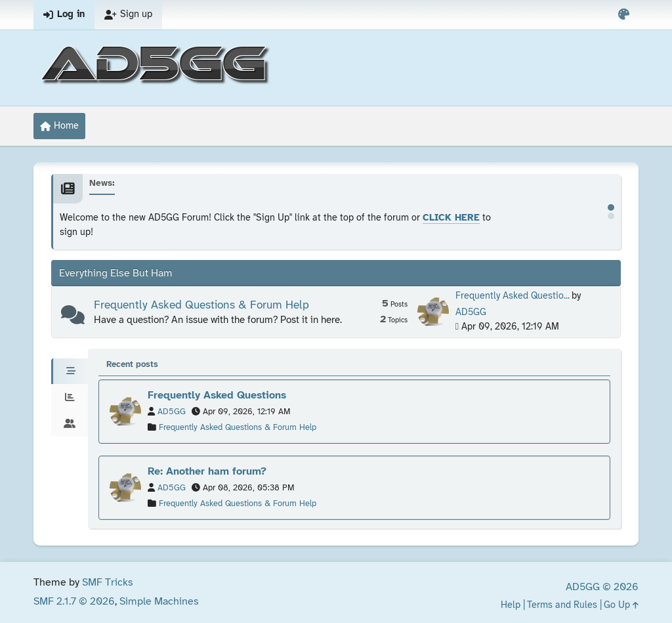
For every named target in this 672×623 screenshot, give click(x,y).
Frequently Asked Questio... (513, 296)
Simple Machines (159, 602)
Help (511, 606)
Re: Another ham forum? (207, 472)
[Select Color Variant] (624, 15)
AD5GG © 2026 (602, 587)
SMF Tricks (108, 583)
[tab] (70, 372)
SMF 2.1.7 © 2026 (74, 602)
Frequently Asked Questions (217, 396)
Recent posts (132, 365)
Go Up (621, 606)
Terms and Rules (562, 606)
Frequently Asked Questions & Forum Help (201, 305)
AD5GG (471, 313)
